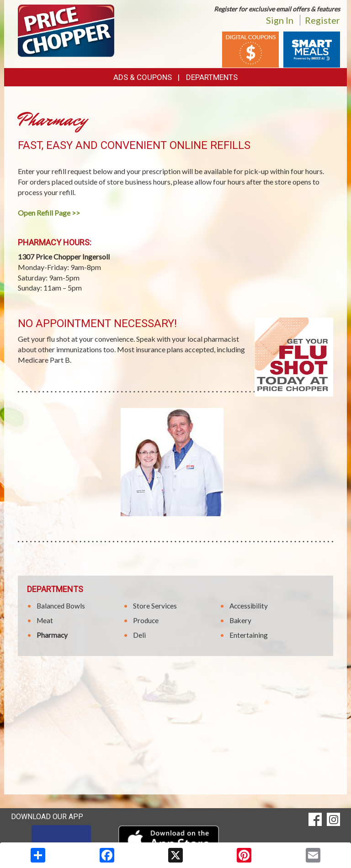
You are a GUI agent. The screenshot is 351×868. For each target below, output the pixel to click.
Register (322, 20)
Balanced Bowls (61, 606)
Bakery (240, 620)
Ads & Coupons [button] (143, 77)
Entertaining (249, 635)
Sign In (280, 20)
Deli (139, 635)
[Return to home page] (66, 30)
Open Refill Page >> (49, 213)
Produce (146, 620)
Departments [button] (212, 77)
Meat (45, 620)
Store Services (155, 606)
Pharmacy (52, 635)
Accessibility (249, 606)
